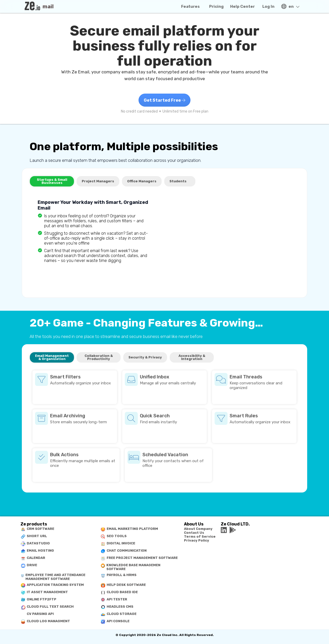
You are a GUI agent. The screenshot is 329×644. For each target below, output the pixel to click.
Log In (268, 6)
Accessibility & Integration (192, 357)
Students (178, 181)
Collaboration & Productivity (99, 357)
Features (190, 6)
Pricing (216, 6)
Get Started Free (164, 100)
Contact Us (194, 533)
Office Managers (142, 181)
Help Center (242, 6)
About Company (198, 529)
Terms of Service (200, 536)
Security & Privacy (145, 357)
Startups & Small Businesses (52, 181)
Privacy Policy (197, 540)
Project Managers (98, 181)
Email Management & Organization (52, 357)
